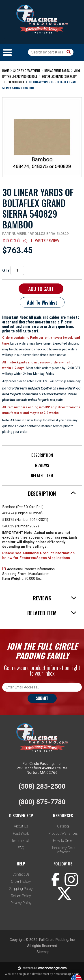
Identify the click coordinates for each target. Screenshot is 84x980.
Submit (42, 698)
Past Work (21, 833)
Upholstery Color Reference (63, 850)
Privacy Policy (21, 903)
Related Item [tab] (52, 613)
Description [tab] (52, 493)
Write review (47, 241)
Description (42, 455)
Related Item (42, 476)
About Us (21, 826)
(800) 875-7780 (42, 802)
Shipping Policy (21, 889)
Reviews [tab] (55, 598)
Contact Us (21, 874)
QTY (6, 270)
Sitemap (43, 952)
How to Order (63, 841)
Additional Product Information (28, 569)
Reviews (42, 465)
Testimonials (21, 841)
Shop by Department (27, 70)
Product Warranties (63, 833)
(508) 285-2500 (42, 786)
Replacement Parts (57, 70)
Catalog (63, 826)
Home (6, 70)
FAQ (21, 848)
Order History (21, 882)
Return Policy (21, 896)
